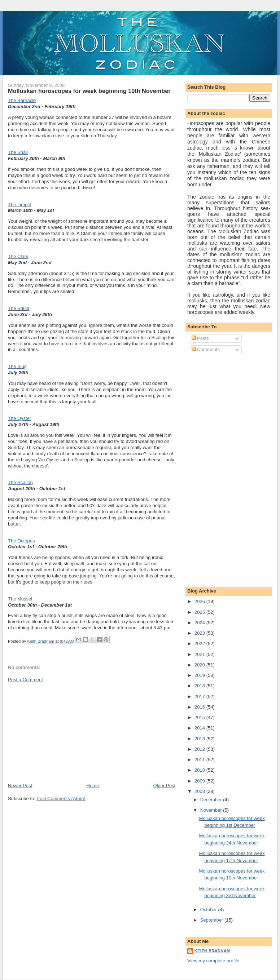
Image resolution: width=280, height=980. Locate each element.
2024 (200, 623)
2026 (200, 601)
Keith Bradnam (212, 951)
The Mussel (20, 599)
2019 (200, 675)
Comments (206, 349)
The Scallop (20, 482)
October (209, 910)
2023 (200, 633)
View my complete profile (213, 961)
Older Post (164, 786)
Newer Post (20, 786)
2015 (200, 717)
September (212, 920)
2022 (200, 644)
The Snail (18, 152)
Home (93, 786)
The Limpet (20, 205)
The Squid (19, 308)
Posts (200, 338)
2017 (200, 697)
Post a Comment (25, 680)
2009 (200, 781)
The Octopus (21, 541)
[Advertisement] (62, 732)
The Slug (17, 366)
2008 (200, 791)
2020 (200, 665)
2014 (200, 728)
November (212, 810)
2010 (200, 770)
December (212, 800)
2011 (200, 760)
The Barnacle (22, 100)
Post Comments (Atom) (61, 799)
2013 (200, 739)
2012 (200, 749)
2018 (200, 686)
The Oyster (19, 418)
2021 (200, 654)
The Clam (18, 256)
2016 (200, 707)
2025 (200, 612)
